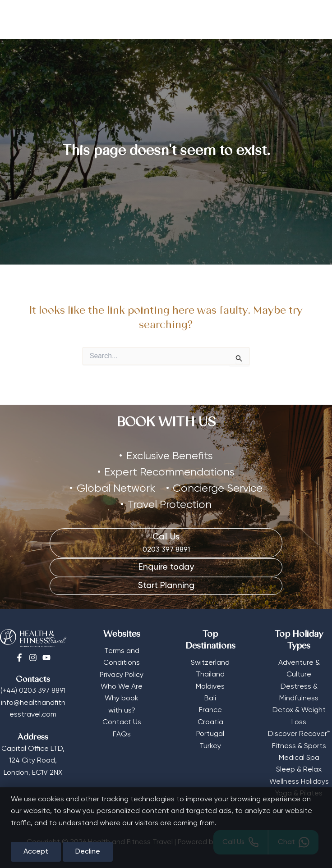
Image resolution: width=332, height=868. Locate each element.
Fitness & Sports (299, 745)
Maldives (210, 685)
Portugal (210, 733)
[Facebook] (19, 656)
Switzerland (210, 661)
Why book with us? (122, 703)
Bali (210, 697)
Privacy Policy (122, 673)
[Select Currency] (287, 17)
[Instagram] (33, 656)
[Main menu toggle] (312, 20)
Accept (36, 852)
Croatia (210, 721)
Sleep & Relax (299, 768)
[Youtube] (46, 656)
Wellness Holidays (299, 780)
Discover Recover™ (299, 733)
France (210, 709)
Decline (88, 852)
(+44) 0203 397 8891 (33, 690)
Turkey (210, 745)
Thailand (210, 673)
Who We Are (122, 685)
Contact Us (122, 721)
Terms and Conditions (122, 655)
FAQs (122, 733)
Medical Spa (299, 756)
